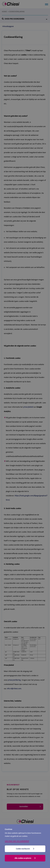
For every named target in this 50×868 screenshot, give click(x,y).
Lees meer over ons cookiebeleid (17, 841)
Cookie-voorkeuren (25, 849)
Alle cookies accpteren (25, 858)
